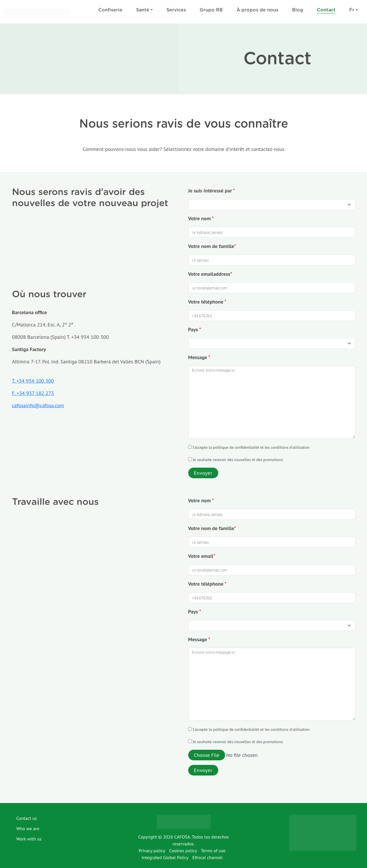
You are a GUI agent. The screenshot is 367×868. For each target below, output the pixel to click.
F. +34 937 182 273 (33, 393)
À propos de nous (257, 10)
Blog (298, 10)
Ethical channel (208, 857)
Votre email (202, 556)
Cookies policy (183, 851)
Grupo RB (211, 10)
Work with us (29, 839)
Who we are (28, 828)
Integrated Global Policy (165, 857)
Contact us (27, 818)
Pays (195, 329)
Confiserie (110, 10)
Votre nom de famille (212, 246)
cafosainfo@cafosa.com (38, 405)
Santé (143, 10)
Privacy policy (152, 851)
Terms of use (213, 851)
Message (199, 357)
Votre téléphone (207, 302)
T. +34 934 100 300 (33, 381)
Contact (326, 10)
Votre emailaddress (210, 274)
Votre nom (201, 218)
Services (176, 10)
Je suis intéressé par (212, 191)
